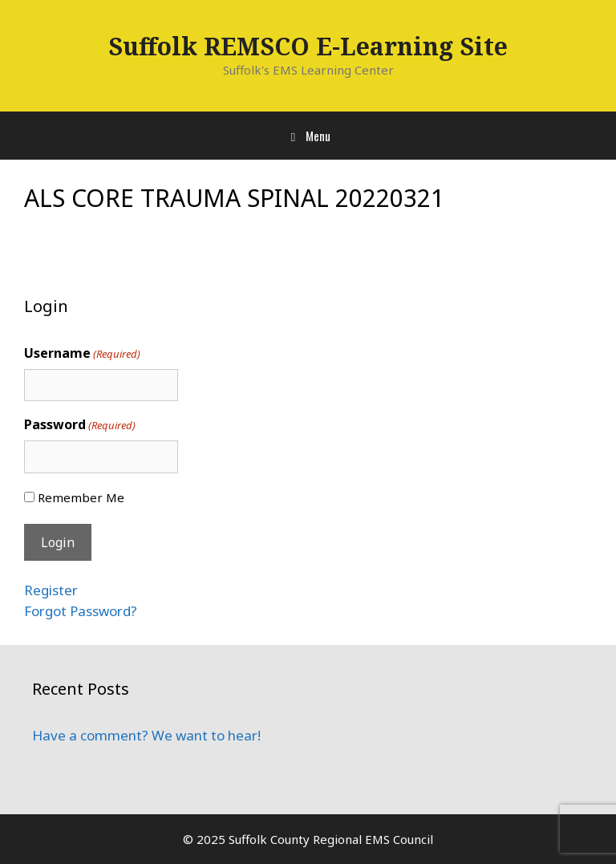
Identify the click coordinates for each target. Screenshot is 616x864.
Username (82, 353)
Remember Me (81, 497)
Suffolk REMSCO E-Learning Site (308, 46)
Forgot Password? (81, 611)
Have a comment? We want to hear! (146, 735)
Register (51, 590)
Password (80, 425)
